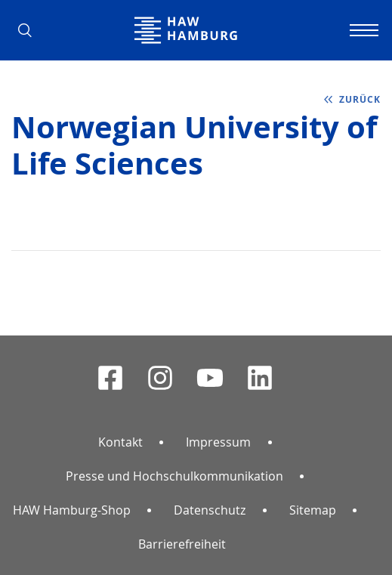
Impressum (218, 442)
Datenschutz (210, 510)
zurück (360, 99)
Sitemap (313, 510)
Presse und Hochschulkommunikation (174, 476)
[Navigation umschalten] (362, 30)
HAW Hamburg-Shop (72, 510)
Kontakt (120, 442)
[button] (30, 30)
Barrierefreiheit (182, 544)
